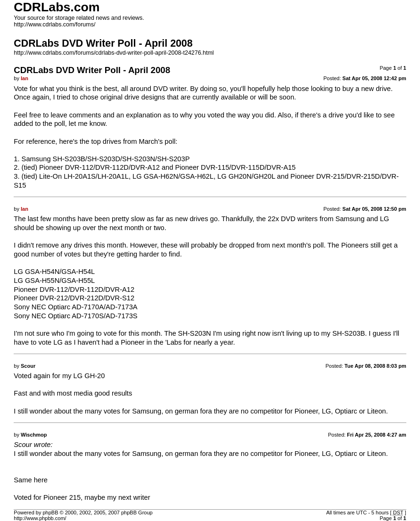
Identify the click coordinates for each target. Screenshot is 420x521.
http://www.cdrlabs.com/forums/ (54, 25)
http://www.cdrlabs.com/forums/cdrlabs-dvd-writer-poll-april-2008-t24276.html (114, 53)
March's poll (157, 141)
